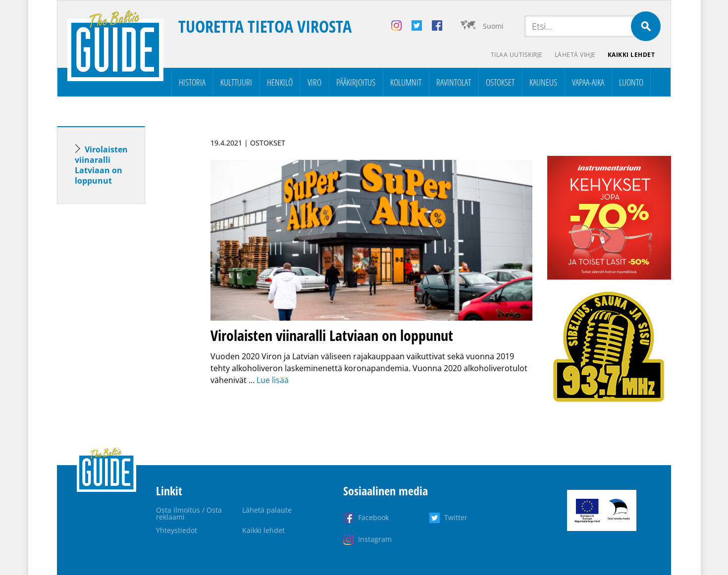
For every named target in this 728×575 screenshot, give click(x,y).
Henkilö (280, 82)
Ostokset (500, 82)
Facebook (373, 517)
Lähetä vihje (575, 55)
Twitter (456, 517)
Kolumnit (406, 82)
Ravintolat (454, 82)
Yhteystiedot (177, 530)
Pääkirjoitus (356, 82)
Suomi (493, 26)
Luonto (631, 82)
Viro (314, 82)
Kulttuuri (236, 82)
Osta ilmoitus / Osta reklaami (189, 513)
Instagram (375, 539)
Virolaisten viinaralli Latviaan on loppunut (101, 165)
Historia (192, 82)
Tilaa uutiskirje (517, 55)
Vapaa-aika (588, 82)
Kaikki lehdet (631, 55)
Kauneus (543, 82)
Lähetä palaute (267, 510)
